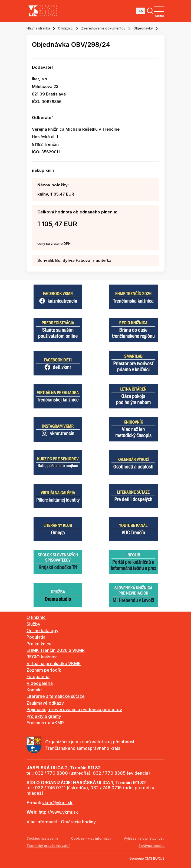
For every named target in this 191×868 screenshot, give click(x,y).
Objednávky (143, 28)
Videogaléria (40, 683)
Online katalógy (42, 631)
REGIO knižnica (42, 657)
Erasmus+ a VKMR (45, 723)
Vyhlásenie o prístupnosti (144, 838)
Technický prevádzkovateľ (48, 846)
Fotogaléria (38, 676)
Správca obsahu (152, 846)
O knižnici (66, 28)
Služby (33, 624)
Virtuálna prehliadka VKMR (54, 664)
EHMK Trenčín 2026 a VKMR (56, 650)
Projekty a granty (44, 716)
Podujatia (36, 637)
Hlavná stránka (38, 28)
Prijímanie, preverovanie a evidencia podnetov (74, 709)
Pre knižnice (39, 644)
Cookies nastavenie (42, 838)
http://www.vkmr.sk (58, 812)
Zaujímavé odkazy (45, 703)
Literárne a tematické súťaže (56, 696)
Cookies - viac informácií (91, 838)
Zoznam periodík (44, 670)
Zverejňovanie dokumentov (103, 28)
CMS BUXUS (155, 858)
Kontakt (34, 690)
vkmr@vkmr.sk (57, 803)
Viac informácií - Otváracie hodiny (61, 822)
